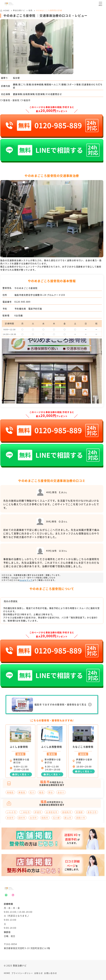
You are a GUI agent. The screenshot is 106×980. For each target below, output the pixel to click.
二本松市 (25, 812)
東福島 (22, 792)
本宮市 (10, 818)
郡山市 (68, 818)
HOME (7, 973)
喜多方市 (92, 812)
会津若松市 (52, 812)
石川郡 (56, 818)
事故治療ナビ (19, 10)
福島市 (25, 100)
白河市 (33, 818)
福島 (30, 10)
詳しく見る (21, 774)
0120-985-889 (22, 302)
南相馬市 (67, 812)
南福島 (10, 792)
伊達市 (38, 812)
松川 (32, 792)
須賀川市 (81, 818)
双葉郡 (79, 812)
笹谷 (51, 792)
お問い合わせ (51, 973)
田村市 (22, 818)
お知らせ (39, 973)
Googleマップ (26, 580)
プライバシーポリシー (22, 973)
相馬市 (45, 818)
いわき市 (11, 812)
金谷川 (61, 792)
